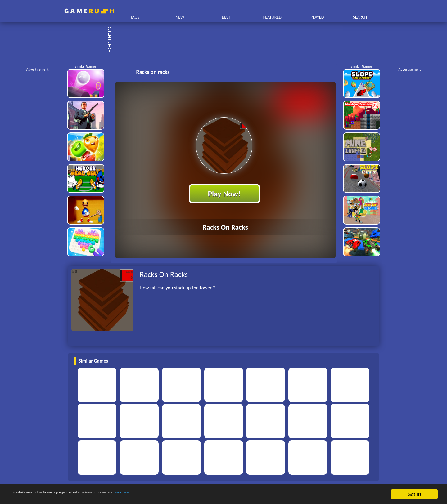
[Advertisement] (227, 40)
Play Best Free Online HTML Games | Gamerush (89, 11)
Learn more (194, 495)
